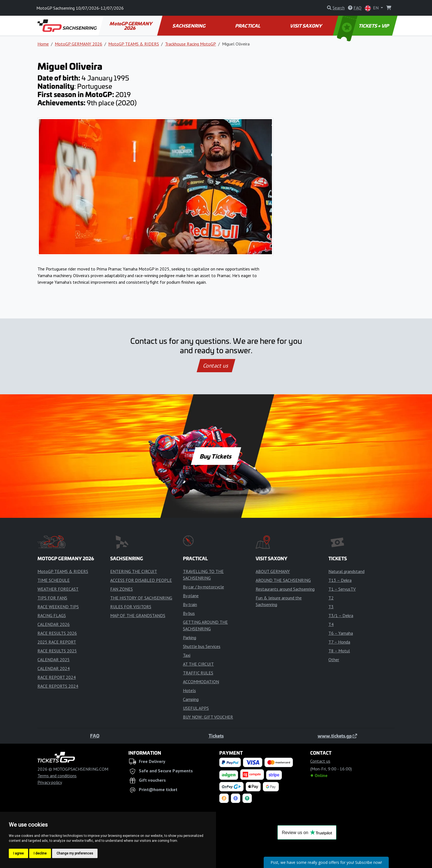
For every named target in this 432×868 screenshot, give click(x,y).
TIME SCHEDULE (54, 580)
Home (43, 44)
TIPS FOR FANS (52, 598)
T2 (331, 598)
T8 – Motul (339, 651)
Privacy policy (50, 782)
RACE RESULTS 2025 (57, 651)
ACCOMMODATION (201, 682)
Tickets (216, 736)
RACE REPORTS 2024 (58, 686)
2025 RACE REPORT (57, 642)
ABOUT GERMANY (273, 571)
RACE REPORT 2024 (57, 677)
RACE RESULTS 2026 (57, 633)
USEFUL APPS (196, 708)
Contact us (216, 366)
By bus (189, 613)
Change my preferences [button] (75, 853)
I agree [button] (18, 853)
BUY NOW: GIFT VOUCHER (208, 717)
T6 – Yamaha (341, 633)
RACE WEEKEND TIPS (58, 607)
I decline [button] (40, 853)
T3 (331, 607)
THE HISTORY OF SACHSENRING (141, 598)
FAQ (95, 736)
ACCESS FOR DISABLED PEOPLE (141, 580)
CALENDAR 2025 (54, 660)
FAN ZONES (121, 589)
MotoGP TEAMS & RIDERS (134, 44)
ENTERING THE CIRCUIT (134, 571)
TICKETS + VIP (364, 26)
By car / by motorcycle (203, 587)
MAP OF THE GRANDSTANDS (138, 615)
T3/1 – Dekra (341, 615)
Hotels (189, 690)
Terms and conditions (57, 776)
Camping (191, 699)
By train (190, 604)
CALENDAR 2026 (54, 624)
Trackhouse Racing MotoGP (191, 44)
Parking (190, 637)
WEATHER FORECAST (58, 589)
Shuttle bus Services (202, 646)
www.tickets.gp (337, 736)
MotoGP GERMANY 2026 (131, 26)
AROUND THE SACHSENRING (283, 580)
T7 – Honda (339, 642)
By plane (191, 596)
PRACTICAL (248, 26)
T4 (331, 624)
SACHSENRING (189, 26)
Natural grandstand (346, 571)
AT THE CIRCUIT (198, 664)
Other (334, 660)
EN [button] (372, 8)
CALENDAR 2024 (54, 668)
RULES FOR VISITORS (131, 607)
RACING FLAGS (52, 615)
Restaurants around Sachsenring (285, 589)
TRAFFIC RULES (198, 673)
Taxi (187, 655)
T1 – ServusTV (342, 589)
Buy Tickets (216, 456)
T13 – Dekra (340, 580)
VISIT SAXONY (307, 26)
